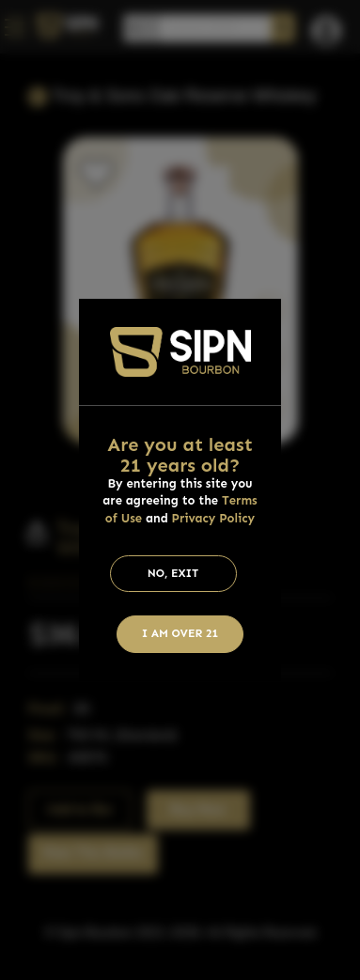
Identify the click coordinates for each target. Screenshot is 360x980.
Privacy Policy (214, 518)
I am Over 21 (180, 633)
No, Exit (173, 573)
